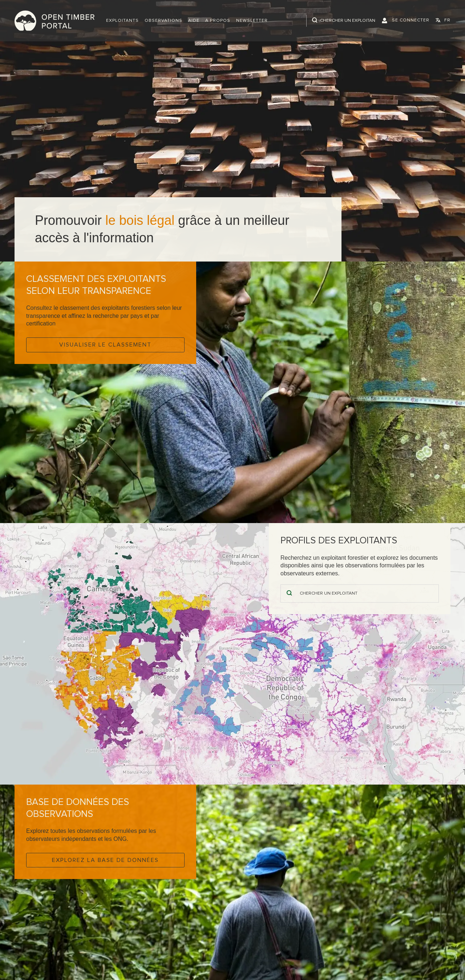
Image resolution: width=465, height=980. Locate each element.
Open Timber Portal (54, 21)
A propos (218, 21)
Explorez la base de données (105, 860)
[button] (122, 21)
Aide (194, 21)
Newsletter (252, 21)
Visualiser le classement (105, 345)
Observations (163, 21)
